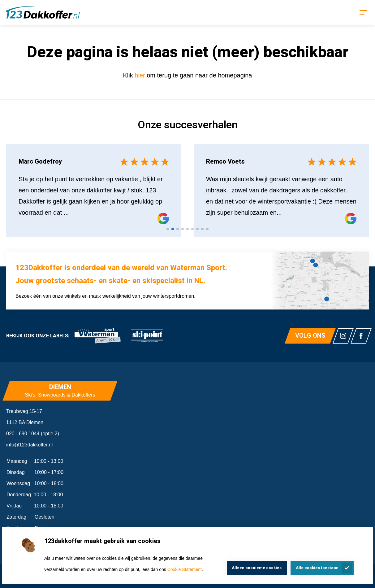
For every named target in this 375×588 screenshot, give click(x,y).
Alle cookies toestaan (317, 568)
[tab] (168, 229)
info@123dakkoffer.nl (29, 445)
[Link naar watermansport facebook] (361, 336)
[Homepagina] (43, 12)
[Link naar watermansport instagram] (343, 336)
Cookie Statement (185, 569)
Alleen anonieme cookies (257, 568)
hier (141, 75)
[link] (97, 336)
